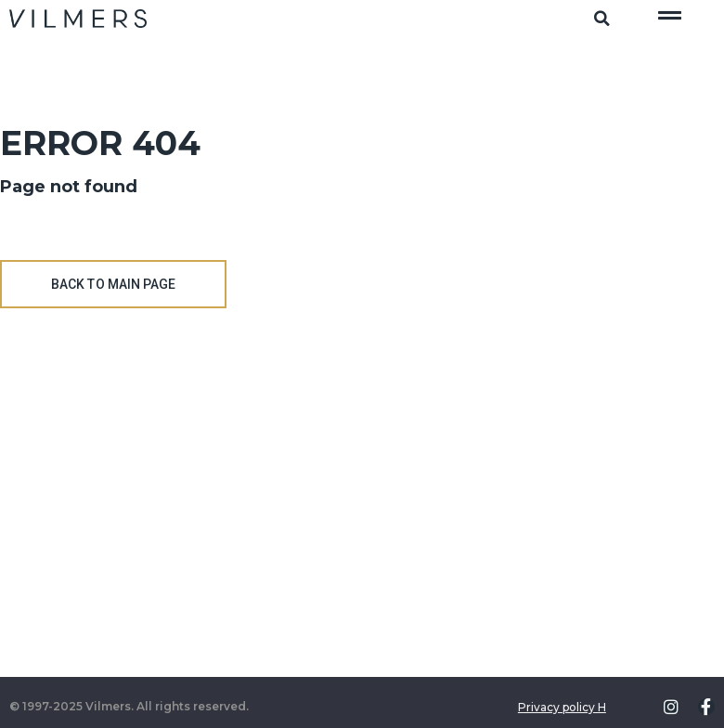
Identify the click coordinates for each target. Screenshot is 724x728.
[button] (601, 19)
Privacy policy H (562, 707)
